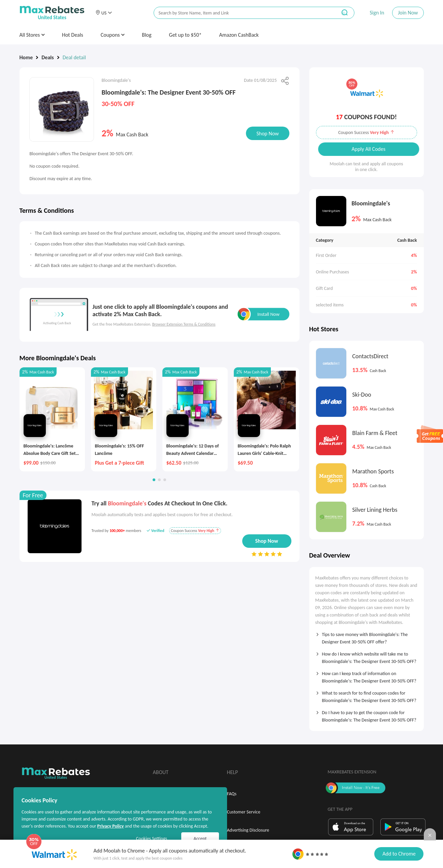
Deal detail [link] (74, 57)
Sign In (377, 13)
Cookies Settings (152, 839)
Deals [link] (48, 57)
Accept (200, 839)
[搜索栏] (241, 13)
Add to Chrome (399, 854)
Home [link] (26, 57)
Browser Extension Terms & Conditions (184, 324)
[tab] (367, 636)
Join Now (408, 13)
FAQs (232, 794)
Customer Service (244, 812)
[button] (104, 13)
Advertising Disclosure (248, 830)
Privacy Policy (110, 826)
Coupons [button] (113, 35)
